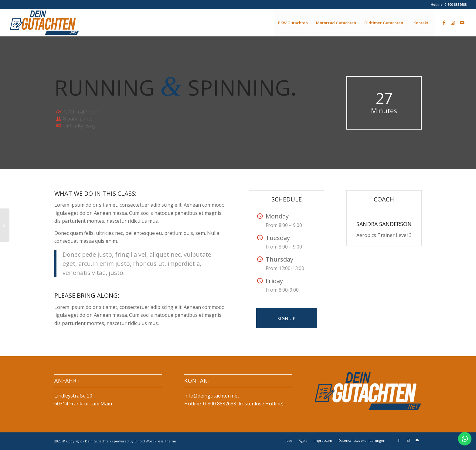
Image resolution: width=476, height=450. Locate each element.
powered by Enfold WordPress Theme (145, 441)
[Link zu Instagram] (453, 22)
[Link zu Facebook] (444, 22)
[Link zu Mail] (462, 22)
